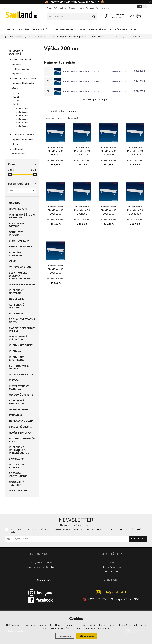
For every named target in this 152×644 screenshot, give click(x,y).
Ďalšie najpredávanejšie (95, 100)
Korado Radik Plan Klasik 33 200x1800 (82, 81)
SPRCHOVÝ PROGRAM (16, 234)
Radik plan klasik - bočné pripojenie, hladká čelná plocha (24, 83)
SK (140, 6)
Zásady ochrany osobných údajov (41, 567)
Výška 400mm (22, 115)
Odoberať (138, 539)
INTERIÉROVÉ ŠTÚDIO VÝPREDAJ (22, 216)
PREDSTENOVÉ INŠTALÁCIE (18, 338)
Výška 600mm (22, 123)
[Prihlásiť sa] (107, 16)
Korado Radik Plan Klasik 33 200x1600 (56, 151)
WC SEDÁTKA (17, 314)
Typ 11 (16, 94)
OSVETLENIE (17, 299)
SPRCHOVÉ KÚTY (41, 30)
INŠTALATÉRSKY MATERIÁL (19, 388)
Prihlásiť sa (116, 18)
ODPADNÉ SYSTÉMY (21, 395)
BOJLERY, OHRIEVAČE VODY (22, 440)
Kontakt (114, 8)
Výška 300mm (22, 112)
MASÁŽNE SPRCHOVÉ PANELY (22, 330)
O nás (49, 8)
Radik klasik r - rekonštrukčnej (19, 151)
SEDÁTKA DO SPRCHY (22, 284)
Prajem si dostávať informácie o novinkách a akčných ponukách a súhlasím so (77, 531)
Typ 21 (16, 97)
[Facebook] (41, 600)
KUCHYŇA (15, 351)
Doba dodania (111, 572)
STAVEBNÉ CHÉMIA (20, 427)
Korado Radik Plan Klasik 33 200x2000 (109, 210)
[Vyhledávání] (72, 17)
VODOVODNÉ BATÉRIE (18, 30)
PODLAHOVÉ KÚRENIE (17, 466)
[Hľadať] (94, 17)
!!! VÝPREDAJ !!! (18, 209)
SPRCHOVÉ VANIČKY (22, 247)
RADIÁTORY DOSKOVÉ (16, 52)
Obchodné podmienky (111, 567)
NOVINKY (15, 203)
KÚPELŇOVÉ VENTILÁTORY (18, 402)
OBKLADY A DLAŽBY (21, 421)
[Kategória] (143, 30)
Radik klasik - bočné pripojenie (22, 62)
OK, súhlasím (87, 636)
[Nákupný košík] (139, 16)
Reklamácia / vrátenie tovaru (97, 8)
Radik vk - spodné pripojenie (20, 71)
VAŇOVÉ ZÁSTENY (20, 267)
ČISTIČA (14, 380)
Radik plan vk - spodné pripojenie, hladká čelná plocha (23, 139)
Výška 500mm (22, 119)
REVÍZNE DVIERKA (20, 433)
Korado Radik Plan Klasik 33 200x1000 (56, 269)
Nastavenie (65, 636)
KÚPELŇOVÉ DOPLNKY (126, 30)
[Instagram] (41, 592)
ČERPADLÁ (16, 415)
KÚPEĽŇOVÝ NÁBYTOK (100, 30)
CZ (145, 6)
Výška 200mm (22, 108)
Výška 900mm (22, 126)
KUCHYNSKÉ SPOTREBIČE (17, 359)
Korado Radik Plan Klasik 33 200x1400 (135, 210)
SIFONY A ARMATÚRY (22, 374)
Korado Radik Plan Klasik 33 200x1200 (82, 91)
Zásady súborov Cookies (41, 563)
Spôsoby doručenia (76, 8)
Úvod (111, 563)
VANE (83, 30)
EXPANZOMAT (17, 459)
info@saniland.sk (115, 592)
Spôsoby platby (60, 8)
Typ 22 (16, 101)
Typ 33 (16, 104)
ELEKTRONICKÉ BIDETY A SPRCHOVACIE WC (20, 276)
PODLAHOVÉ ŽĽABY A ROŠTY (22, 321)
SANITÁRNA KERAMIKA (65, 30)
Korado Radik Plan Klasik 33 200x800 (109, 151)
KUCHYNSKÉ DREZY (21, 345)
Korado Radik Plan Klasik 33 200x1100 (82, 71)
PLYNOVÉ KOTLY (19, 491)
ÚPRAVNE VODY (19, 409)
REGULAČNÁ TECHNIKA (17, 484)
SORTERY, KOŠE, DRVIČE (19, 367)
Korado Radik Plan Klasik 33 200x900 (82, 210)
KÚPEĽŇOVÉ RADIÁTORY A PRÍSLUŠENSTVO (19, 450)
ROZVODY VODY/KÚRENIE (18, 475)
